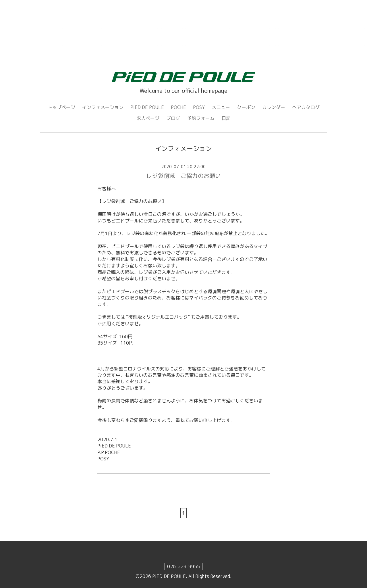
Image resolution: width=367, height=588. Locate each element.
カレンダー (274, 107)
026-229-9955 (183, 566)
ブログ (173, 118)
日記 (226, 118)
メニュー (221, 107)
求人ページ (148, 118)
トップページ (61, 107)
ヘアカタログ (306, 107)
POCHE (178, 107)
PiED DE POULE (147, 107)
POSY (199, 107)
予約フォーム (201, 118)
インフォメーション (103, 107)
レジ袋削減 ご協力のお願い (183, 176)
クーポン (246, 107)
